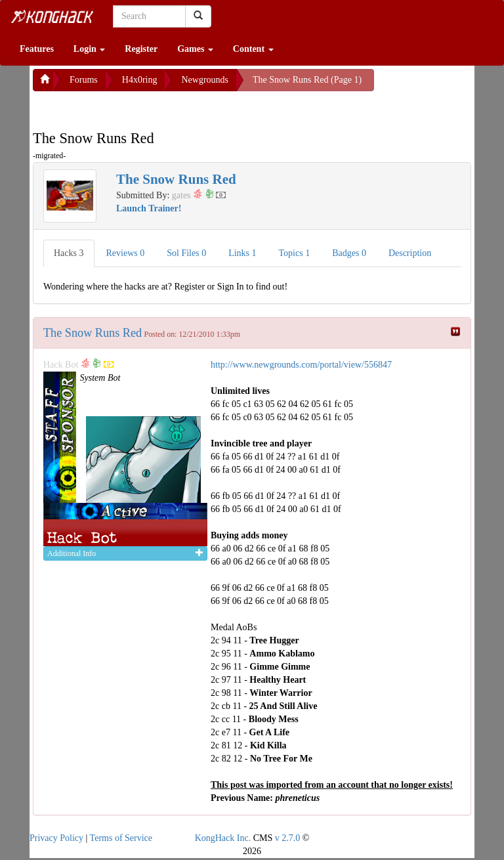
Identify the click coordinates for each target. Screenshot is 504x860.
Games (195, 49)
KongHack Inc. (223, 838)
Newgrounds (205, 80)
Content (253, 49)
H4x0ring (140, 80)
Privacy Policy (56, 838)
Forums (84, 80)
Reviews (126, 253)
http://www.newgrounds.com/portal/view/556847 (301, 365)
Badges (349, 253)
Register (141, 49)
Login (90, 49)
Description (410, 253)
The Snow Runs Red (93, 333)
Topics (295, 253)
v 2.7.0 (288, 838)
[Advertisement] (138, 108)
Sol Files (186, 253)
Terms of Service (121, 838)
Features (37, 49)
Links (242, 253)
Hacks (69, 253)
